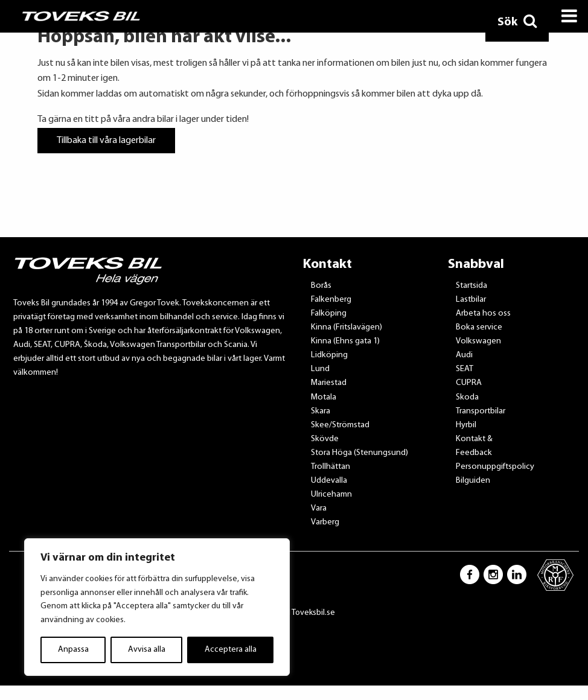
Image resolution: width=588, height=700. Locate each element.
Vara (319, 508)
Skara (321, 411)
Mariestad (329, 383)
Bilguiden (473, 481)
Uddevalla (329, 481)
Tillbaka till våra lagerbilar (106, 141)
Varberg (325, 522)
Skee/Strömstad (340, 425)
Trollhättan (331, 467)
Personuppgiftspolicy (495, 467)
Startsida (471, 286)
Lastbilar (471, 300)
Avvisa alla (147, 650)
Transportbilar (481, 411)
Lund (320, 369)
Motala (324, 397)
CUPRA (469, 383)
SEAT (465, 369)
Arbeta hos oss (483, 313)
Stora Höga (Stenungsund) (360, 453)
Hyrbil (466, 425)
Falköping (329, 313)
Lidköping (329, 355)
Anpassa (73, 650)
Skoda (467, 397)
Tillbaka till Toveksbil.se (294, 613)
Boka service (479, 327)
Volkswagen (478, 341)
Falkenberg (331, 300)
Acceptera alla (231, 650)
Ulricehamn (331, 495)
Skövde (325, 439)
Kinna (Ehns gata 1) (345, 341)
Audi (464, 355)
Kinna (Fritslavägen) (347, 327)
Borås (321, 286)
